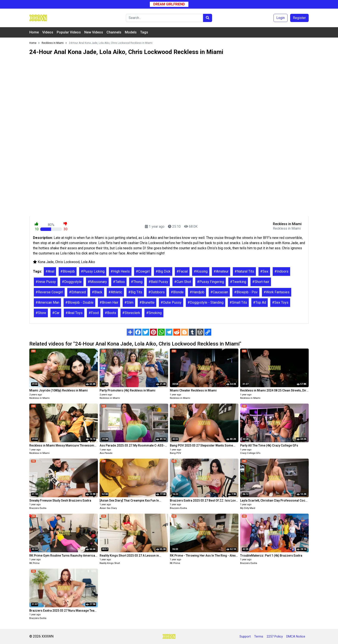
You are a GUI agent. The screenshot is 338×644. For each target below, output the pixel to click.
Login (281, 18)
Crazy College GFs (250, 453)
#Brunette (147, 302)
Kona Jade (46, 262)
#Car (56, 313)
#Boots (110, 313)
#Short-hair (261, 282)
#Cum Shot (183, 282)
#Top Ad (260, 302)
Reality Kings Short (110, 563)
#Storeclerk (131, 313)
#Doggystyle (72, 282)
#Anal (50, 271)
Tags (144, 32)
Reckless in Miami (39, 398)
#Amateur (221, 271)
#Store (41, 313)
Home (34, 32)
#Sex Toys (280, 302)
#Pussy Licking (93, 271)
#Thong (137, 282)
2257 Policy (275, 636)
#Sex (264, 271)
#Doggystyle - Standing (206, 302)
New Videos (94, 32)
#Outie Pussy (171, 302)
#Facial (182, 271)
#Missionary (97, 282)
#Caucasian (219, 292)
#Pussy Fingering (210, 282)
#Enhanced (77, 292)
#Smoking (154, 313)
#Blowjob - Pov (246, 292)
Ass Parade (106, 453)
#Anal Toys (74, 313)
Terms (259, 636)
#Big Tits (135, 292)
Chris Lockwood (67, 262)
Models (131, 32)
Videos (48, 32)
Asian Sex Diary (108, 508)
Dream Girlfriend (169, 4)
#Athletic (115, 292)
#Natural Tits (244, 271)
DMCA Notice (296, 636)
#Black (97, 292)
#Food (94, 313)
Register (299, 18)
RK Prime (34, 563)
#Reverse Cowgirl (49, 292)
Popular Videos (69, 32)
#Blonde (177, 292)
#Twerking (238, 282)
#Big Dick (163, 271)
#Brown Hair (109, 302)
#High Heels (120, 271)
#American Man (47, 302)
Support (245, 636)
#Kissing (201, 271)
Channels (114, 32)
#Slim (129, 302)
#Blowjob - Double (79, 302)
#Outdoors (156, 292)
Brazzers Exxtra (38, 508)
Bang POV (175, 453)
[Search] (164, 18)
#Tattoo (119, 282)
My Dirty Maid (248, 508)
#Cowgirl (143, 271)
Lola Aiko (88, 262)
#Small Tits (238, 302)
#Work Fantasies (277, 292)
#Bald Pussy (158, 282)
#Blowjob (68, 271)
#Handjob (197, 292)
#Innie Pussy (46, 282)
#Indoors (281, 271)
